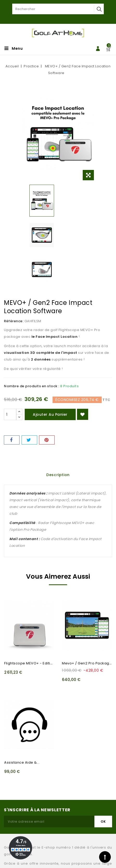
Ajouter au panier (50, 414)
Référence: (14, 321)
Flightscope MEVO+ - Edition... (31, 663)
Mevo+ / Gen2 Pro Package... (88, 663)
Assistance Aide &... (22, 762)
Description (58, 475)
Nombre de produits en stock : (32, 386)
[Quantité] (10, 414)
